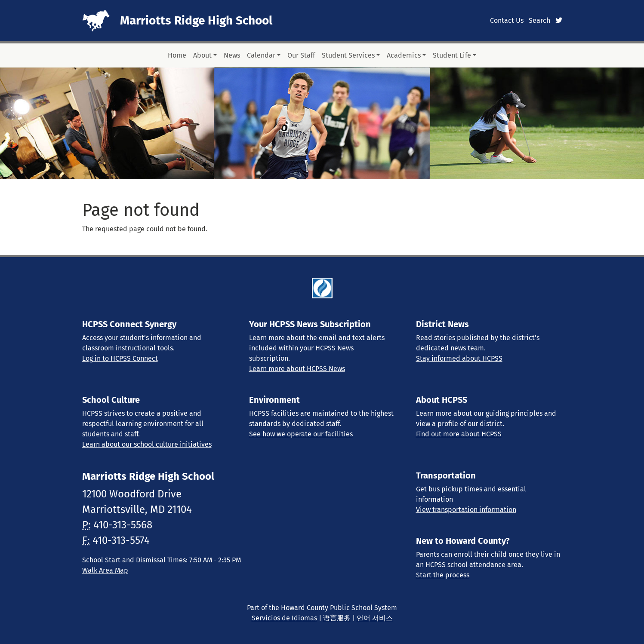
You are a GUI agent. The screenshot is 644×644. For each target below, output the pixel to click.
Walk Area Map (105, 570)
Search (539, 20)
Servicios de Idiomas (284, 618)
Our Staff (301, 55)
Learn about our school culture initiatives (147, 444)
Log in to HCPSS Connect (120, 358)
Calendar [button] (261, 55)
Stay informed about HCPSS (459, 358)
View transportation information (466, 510)
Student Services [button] (348, 55)
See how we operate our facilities (301, 434)
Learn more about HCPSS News (297, 369)
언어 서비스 (375, 618)
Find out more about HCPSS (459, 434)
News (232, 55)
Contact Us (507, 20)
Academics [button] (404, 55)
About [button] (202, 55)
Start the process (443, 575)
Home (177, 55)
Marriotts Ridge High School (196, 20)
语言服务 (337, 618)
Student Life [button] (452, 55)
